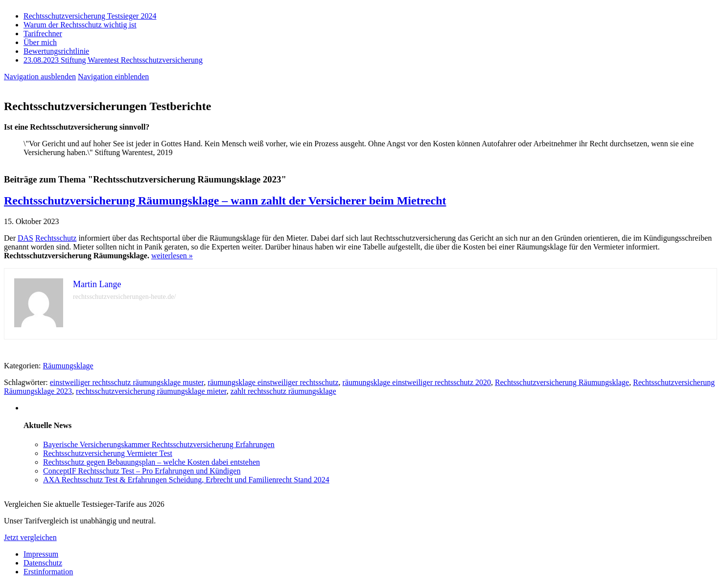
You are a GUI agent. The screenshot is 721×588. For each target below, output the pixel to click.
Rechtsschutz (56, 238)
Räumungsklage (68, 366)
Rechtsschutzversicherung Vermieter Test (108, 453)
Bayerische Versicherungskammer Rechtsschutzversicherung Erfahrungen (159, 444)
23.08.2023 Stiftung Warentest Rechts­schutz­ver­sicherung (113, 60)
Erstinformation (48, 572)
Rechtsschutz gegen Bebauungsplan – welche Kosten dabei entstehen (151, 462)
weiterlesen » (172, 256)
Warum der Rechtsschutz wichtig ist (80, 25)
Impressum (41, 554)
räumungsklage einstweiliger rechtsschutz (273, 382)
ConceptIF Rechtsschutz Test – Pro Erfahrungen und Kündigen (142, 471)
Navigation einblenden (113, 77)
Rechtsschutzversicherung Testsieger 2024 (90, 16)
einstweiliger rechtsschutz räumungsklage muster (127, 382)
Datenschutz (43, 563)
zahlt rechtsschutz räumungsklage (283, 391)
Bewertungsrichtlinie (56, 51)
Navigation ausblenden (40, 77)
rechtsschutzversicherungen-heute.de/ (124, 297)
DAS (25, 238)
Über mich (40, 42)
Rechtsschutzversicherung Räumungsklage (562, 382)
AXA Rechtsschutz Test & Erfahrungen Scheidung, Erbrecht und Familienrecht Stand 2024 (186, 480)
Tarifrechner (43, 34)
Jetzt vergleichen (30, 537)
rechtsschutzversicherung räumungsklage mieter (151, 391)
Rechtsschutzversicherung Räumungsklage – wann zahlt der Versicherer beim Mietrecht (225, 201)
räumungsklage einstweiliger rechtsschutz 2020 (417, 382)
